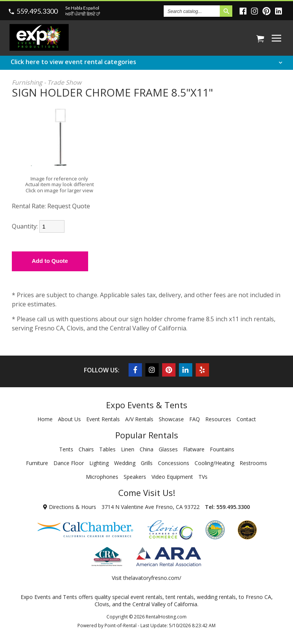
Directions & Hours (70, 507)
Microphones (102, 477)
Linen (128, 449)
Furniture (37, 463)
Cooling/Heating (214, 463)
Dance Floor (69, 463)
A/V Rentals (139, 419)
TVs (203, 477)
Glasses (168, 449)
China (146, 449)
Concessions (174, 463)
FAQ (195, 419)
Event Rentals (103, 419)
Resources (218, 419)
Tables (107, 449)
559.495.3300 (37, 11)
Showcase (171, 419)
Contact (246, 419)
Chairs (86, 449)
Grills (147, 463)
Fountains (222, 449)
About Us (69, 419)
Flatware (194, 449)
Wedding (125, 463)
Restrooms (253, 463)
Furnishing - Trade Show (47, 82)
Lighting (99, 463)
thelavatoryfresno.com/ (152, 578)
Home (45, 419)
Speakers (135, 477)
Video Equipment (172, 477)
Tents (66, 449)
